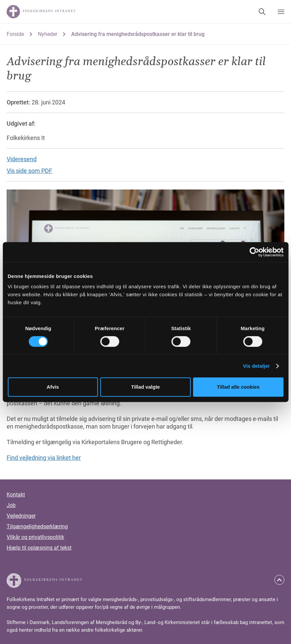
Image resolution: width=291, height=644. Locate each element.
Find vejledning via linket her (44, 458)
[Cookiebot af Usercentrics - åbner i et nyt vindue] (254, 252)
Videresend (22, 159)
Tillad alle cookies (238, 387)
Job (11, 505)
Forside (15, 34)
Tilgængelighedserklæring (37, 526)
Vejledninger (21, 516)
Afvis (53, 387)
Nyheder (48, 34)
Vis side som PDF (29, 171)
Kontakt (16, 495)
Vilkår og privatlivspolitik (35, 537)
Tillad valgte (145, 387)
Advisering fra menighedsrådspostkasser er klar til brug (138, 34)
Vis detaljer (257, 366)
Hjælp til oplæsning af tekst (39, 548)
